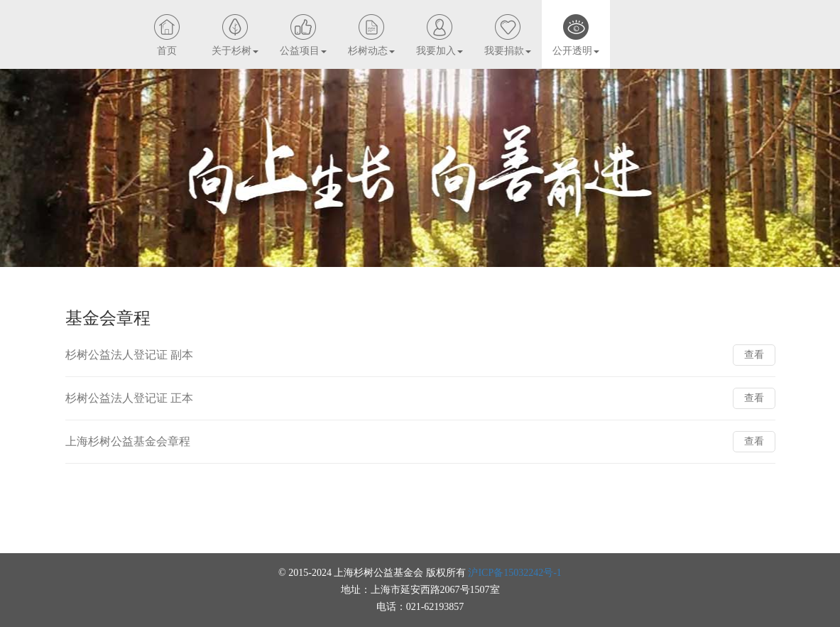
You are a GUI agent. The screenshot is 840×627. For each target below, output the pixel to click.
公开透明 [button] (576, 51)
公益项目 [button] (303, 51)
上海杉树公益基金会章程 (128, 441)
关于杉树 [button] (235, 51)
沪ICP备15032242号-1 (514, 573)
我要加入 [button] (440, 51)
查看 (754, 355)
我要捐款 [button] (508, 51)
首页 (167, 51)
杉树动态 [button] (371, 51)
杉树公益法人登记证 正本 (129, 398)
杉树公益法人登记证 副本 (129, 355)
